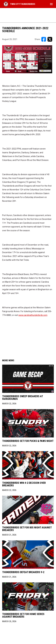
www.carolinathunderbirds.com (33, 315)
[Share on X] (50, 39)
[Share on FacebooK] (44, 39)
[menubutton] (51, 4)
